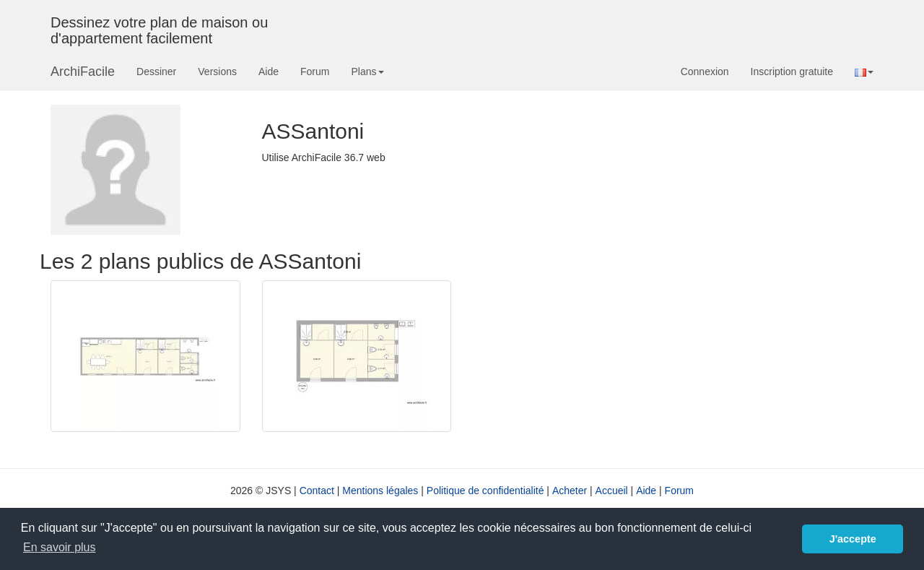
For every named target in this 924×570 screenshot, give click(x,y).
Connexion (705, 72)
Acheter (570, 491)
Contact (317, 491)
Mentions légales (380, 491)
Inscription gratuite (792, 72)
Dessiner (156, 72)
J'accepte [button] (853, 539)
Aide (269, 72)
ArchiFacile (83, 72)
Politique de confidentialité (485, 491)
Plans (367, 72)
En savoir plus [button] (60, 547)
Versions (217, 72)
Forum (315, 72)
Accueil (612, 491)
